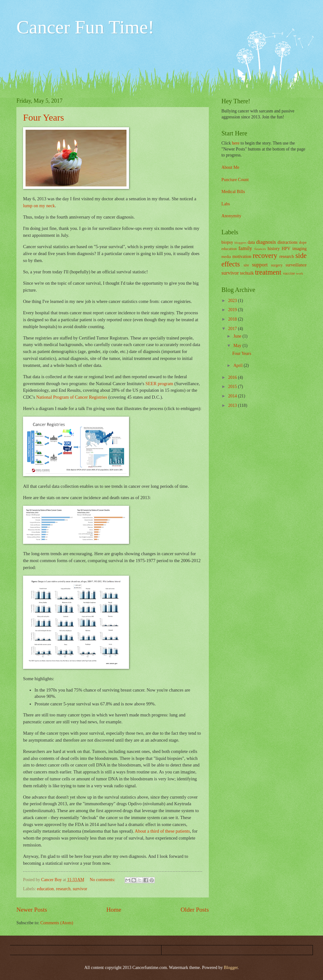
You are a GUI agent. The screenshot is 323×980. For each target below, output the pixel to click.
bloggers (240, 242)
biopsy (227, 242)
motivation (242, 256)
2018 (233, 319)
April (239, 365)
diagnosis (266, 242)
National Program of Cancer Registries (72, 397)
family (245, 248)
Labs (226, 204)
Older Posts (195, 910)
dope (303, 242)
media (226, 257)
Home (114, 910)
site (246, 265)
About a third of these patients (162, 831)
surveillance (296, 265)
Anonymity (231, 216)
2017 (233, 329)
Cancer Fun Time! (85, 27)
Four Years (44, 117)
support (260, 265)
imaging (300, 249)
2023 (233, 301)
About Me (230, 167)
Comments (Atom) (57, 923)
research (63, 889)
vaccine (289, 273)
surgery (277, 265)
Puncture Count (235, 180)
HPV (286, 249)
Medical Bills (233, 192)
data (251, 242)
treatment (268, 272)
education (45, 889)
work (300, 273)
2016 (233, 377)
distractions (288, 242)
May (238, 346)
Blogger (231, 968)
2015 (233, 387)
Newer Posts (32, 910)
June (238, 336)
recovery (265, 256)
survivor (80, 889)
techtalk (247, 273)
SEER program (159, 384)
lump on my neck (39, 206)
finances (260, 249)
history (273, 249)
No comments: (103, 880)
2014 (233, 396)
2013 (233, 405)
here (236, 143)
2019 (233, 310)
